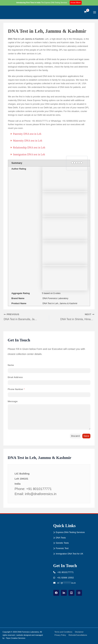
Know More (76, 3)
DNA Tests (61, 538)
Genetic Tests (62, 543)
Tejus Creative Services (16, 638)
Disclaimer (79, 632)
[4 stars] (79, 163)
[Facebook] (56, 593)
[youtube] (71, 593)
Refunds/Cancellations (78, 635)
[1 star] (72, 163)
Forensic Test (62, 548)
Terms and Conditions (64, 632)
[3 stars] (77, 163)
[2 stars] (75, 163)
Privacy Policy (60, 635)
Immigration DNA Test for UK (70, 554)
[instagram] (79, 593)
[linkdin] (64, 593)
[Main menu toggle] (95, 12)
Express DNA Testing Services (70, 532)
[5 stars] (81, 163)
